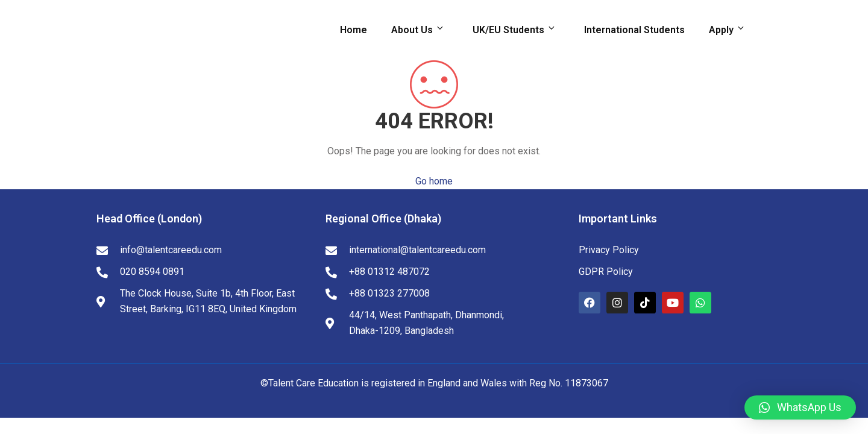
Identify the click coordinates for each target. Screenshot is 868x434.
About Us (420, 30)
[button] (800, 407)
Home (354, 30)
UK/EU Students (516, 30)
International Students (634, 30)
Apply (729, 30)
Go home (434, 181)
